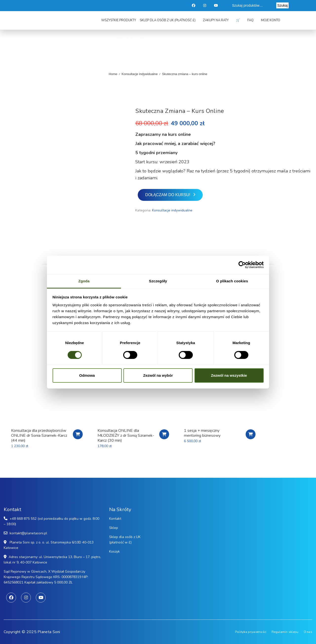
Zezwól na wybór (158, 375)
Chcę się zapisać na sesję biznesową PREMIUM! (251, 434)
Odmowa (87, 375)
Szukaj (282, 5)
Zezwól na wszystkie (229, 375)
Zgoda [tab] (84, 281)
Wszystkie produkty (119, 20)
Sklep (114, 528)
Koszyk (114, 551)
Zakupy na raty (216, 20)
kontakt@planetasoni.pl (28, 533)
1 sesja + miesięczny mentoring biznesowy (202, 433)
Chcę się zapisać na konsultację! (164, 434)
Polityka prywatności (251, 632)
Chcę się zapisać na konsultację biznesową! (78, 434)
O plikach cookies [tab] (232, 281)
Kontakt (115, 519)
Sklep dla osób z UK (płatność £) (168, 20)
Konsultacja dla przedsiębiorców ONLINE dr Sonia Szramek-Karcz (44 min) (39, 436)
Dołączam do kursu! (168, 195)
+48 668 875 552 (23, 519)
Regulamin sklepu (285, 632)
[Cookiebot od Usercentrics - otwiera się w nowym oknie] (242, 265)
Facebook (194, 6)
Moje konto (271, 20)
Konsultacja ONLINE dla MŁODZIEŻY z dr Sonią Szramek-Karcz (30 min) (126, 436)
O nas (308, 632)
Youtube (216, 6)
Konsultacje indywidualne (140, 74)
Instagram (205, 6)
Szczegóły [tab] (158, 281)
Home (113, 74)
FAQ (250, 20)
